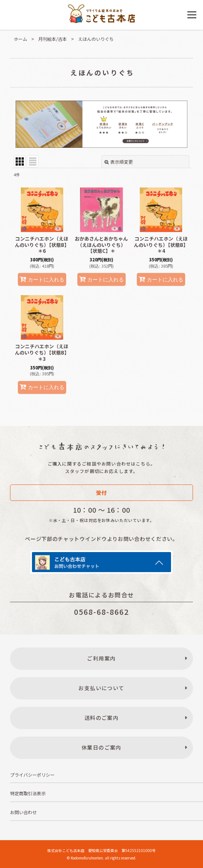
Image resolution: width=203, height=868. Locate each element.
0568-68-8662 (101, 612)
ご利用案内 (101, 658)
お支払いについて (101, 688)
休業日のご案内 (101, 747)
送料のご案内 (101, 718)
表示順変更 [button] (119, 162)
